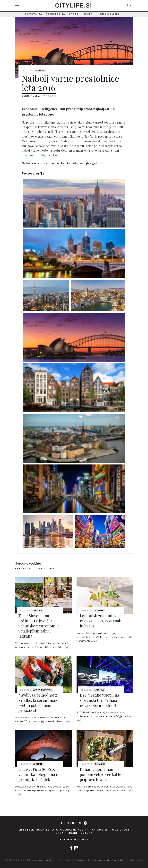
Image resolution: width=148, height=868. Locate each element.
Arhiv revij (81, 839)
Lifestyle (40, 70)
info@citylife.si (135, 860)
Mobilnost (121, 830)
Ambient (104, 830)
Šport (88, 14)
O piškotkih (118, 860)
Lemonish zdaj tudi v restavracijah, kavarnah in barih (101, 621)
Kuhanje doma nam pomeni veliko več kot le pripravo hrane (100, 774)
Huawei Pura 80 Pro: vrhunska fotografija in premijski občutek (39, 774)
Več (67, 647)
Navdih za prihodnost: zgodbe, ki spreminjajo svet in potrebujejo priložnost (38, 703)
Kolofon (81, 860)
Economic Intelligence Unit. (41, 155)
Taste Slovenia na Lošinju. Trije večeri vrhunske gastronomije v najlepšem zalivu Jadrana (39, 626)
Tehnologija (56, 14)
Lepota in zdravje (42, 690)
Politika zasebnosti (99, 860)
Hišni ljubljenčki (110, 14)
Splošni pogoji (66, 860)
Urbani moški (66, 833)
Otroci (74, 14)
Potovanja (34, 14)
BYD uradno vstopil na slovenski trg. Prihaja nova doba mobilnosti (99, 700)
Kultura (86, 833)
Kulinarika (99, 764)
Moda (40, 830)
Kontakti (66, 839)
